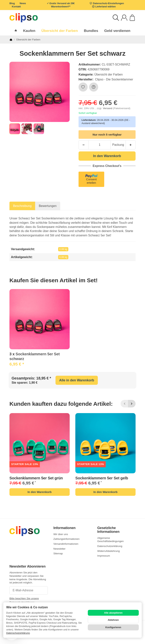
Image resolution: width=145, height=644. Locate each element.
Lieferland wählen (106, 7)
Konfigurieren (113, 627)
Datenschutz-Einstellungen (108, 3)
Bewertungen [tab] (48, 206)
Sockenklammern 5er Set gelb (102, 478)
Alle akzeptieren (113, 613)
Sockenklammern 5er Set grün (36, 478)
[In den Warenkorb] (107, 156)
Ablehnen (113, 620)
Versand (108, 108)
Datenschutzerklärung (18, 633)
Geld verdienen (117, 31)
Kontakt (16, 7)
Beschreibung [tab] (22, 206)
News (23, 3)
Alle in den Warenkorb (77, 380)
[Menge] (99, 145)
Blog (12, 3)
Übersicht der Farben (109, 74)
